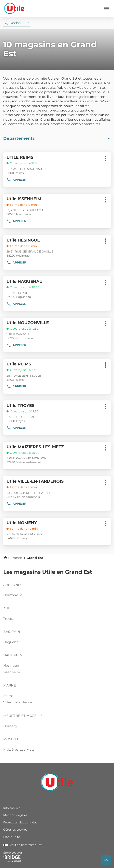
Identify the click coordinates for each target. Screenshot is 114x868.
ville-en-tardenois (56, 703)
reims (56, 696)
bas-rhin (12, 632)
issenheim (56, 672)
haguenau (56, 642)
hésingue (56, 666)
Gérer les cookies (15, 830)
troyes (56, 619)
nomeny (56, 726)
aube (8, 609)
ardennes (13, 585)
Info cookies (12, 808)
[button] (107, 8)
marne (10, 686)
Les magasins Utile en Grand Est (48, 572)
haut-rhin (13, 655)
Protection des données (20, 823)
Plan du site (12, 837)
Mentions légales (15, 815)
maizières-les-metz (56, 750)
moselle (11, 739)
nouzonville (56, 595)
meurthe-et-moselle (23, 716)
